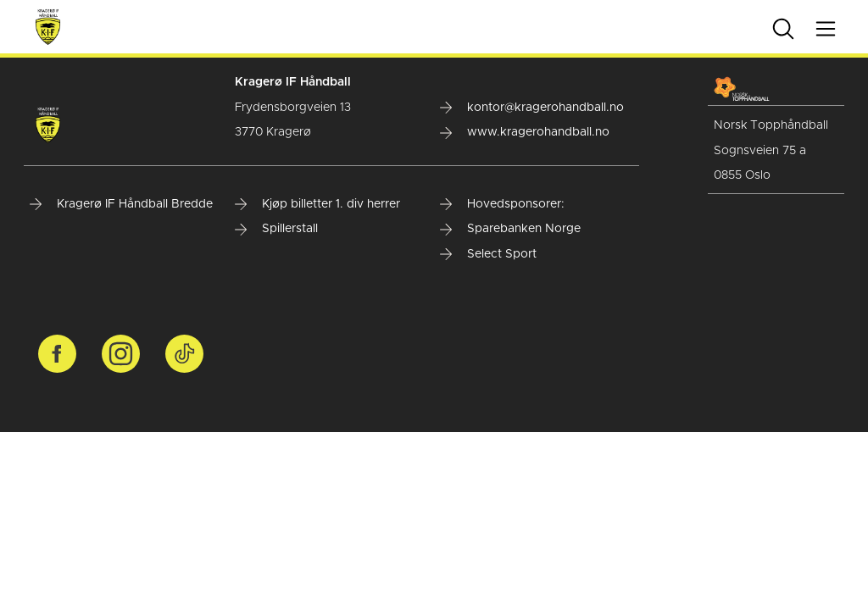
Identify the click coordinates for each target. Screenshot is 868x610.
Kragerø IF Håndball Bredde (121, 204)
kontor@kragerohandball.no (532, 108)
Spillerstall (276, 229)
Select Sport (488, 254)
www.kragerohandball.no (525, 132)
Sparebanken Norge (510, 229)
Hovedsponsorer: (502, 204)
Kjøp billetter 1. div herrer (317, 204)
